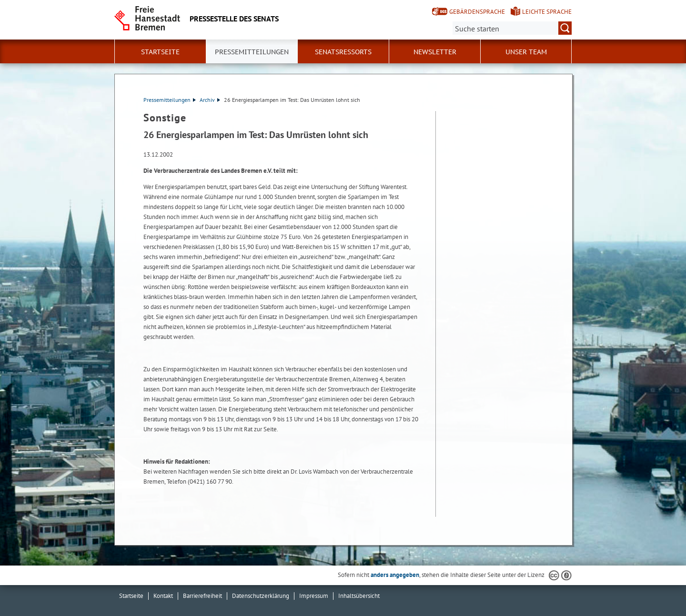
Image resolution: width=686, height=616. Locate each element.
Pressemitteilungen (170, 100)
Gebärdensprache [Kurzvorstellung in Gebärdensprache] (477, 12)
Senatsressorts (343, 52)
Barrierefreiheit (202, 596)
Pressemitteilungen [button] (252, 52)
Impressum (314, 596)
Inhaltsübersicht (359, 596)
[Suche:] (512, 28)
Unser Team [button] (526, 52)
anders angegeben (395, 575)
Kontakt (163, 596)
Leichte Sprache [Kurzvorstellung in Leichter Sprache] (547, 12)
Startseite (160, 52)
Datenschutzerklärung (261, 596)
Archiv (210, 100)
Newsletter (435, 52)
